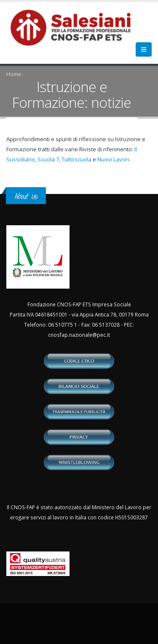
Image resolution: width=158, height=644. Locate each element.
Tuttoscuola (76, 159)
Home (14, 74)
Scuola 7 (48, 159)
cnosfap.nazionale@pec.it (79, 335)
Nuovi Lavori (113, 159)
